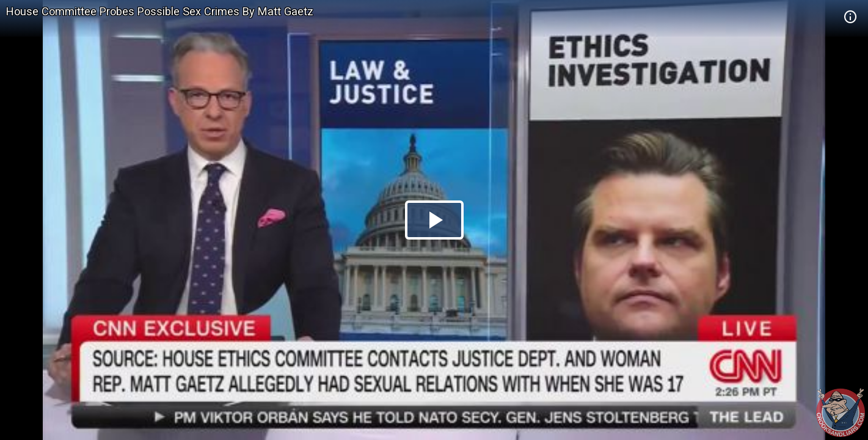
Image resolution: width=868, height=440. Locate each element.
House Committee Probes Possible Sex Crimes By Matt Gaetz (160, 11)
